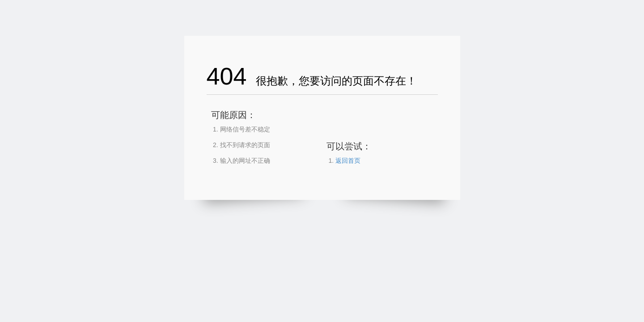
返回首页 (348, 161)
